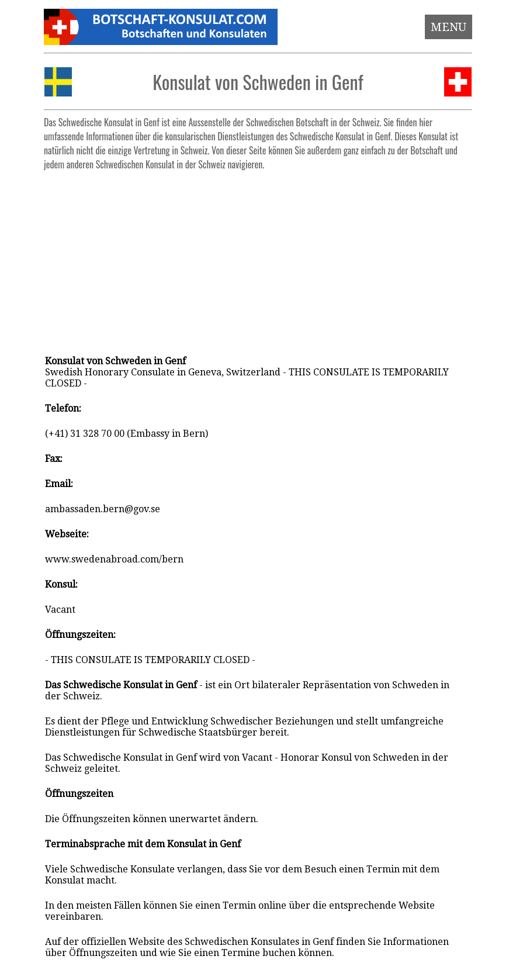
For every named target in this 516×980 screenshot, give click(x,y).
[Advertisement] (258, 257)
